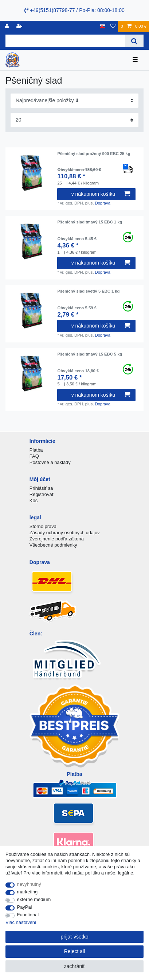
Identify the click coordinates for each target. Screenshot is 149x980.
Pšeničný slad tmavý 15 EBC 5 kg (90, 354)
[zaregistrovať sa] (20, 26)
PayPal (25, 907)
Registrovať (42, 494)
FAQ (34, 456)
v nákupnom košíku (101, 194)
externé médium (34, 899)
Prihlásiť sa (41, 488)
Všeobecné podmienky (53, 545)
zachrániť (74, 966)
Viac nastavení (21, 922)
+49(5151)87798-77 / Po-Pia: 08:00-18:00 (74, 10)
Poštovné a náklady (50, 462)
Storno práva (43, 526)
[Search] (134, 41)
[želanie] (113, 26)
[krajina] (103, 26)
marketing (28, 892)
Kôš (34, 501)
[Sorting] (74, 101)
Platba (36, 450)
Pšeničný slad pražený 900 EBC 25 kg (94, 154)
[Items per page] (74, 120)
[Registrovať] (8, 26)
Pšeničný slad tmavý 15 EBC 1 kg (90, 222)
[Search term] (65, 41)
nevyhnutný (29, 884)
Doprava (103, 203)
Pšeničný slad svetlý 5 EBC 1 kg (88, 291)
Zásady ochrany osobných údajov (65, 533)
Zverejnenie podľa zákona (57, 539)
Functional (28, 915)
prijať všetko (74, 937)
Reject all (75, 951)
